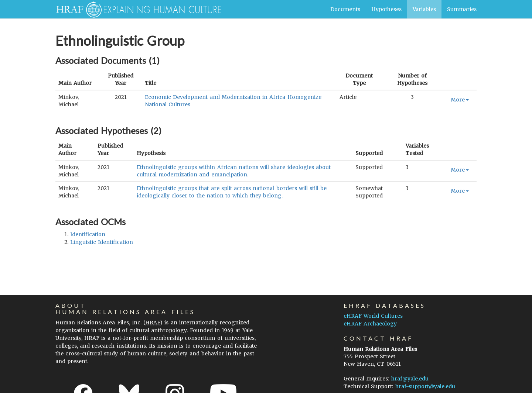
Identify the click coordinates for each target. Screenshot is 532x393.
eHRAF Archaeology (370, 324)
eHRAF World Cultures (373, 316)
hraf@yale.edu (410, 379)
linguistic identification (102, 242)
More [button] (460, 100)
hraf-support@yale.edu (425, 386)
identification (88, 234)
